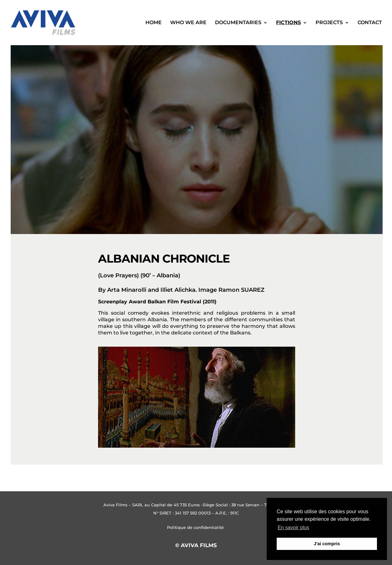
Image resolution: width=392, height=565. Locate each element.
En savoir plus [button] (293, 528)
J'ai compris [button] (327, 544)
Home (154, 23)
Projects (329, 23)
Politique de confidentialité (196, 527)
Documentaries (238, 23)
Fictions (288, 23)
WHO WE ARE (188, 23)
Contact (370, 23)
